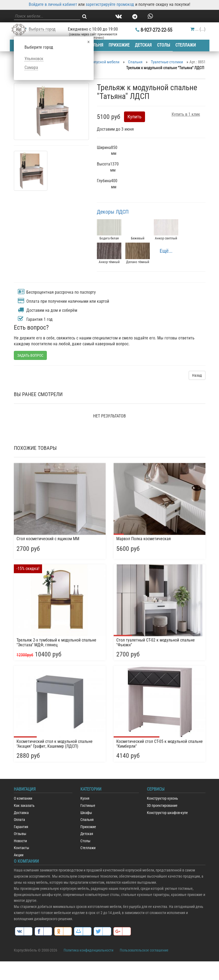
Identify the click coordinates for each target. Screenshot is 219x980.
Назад (197, 375)
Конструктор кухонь (162, 798)
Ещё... (166, 251)
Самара (31, 67)
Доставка (21, 813)
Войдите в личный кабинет (53, 4)
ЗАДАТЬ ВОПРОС (30, 355)
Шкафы (86, 813)
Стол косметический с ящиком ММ (48, 697)
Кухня (85, 798)
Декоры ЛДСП (113, 212)
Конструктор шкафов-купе (167, 813)
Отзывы (20, 834)
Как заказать (24, 806)
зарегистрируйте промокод (110, 4)
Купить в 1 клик (186, 114)
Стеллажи (187, 45)
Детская (144, 45)
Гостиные (88, 806)
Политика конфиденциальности (88, 950)
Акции (19, 855)
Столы (164, 45)
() (198, 29)
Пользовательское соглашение (144, 950)
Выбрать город (42, 29)
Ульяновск (34, 59)
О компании (23, 798)
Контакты (22, 848)
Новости (20, 841)
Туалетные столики (167, 62)
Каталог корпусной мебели (97, 62)
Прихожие (119, 45)
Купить (135, 117)
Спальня (94, 45)
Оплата (19, 820)
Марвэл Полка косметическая (144, 697)
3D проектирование (162, 806)
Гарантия (21, 827)
